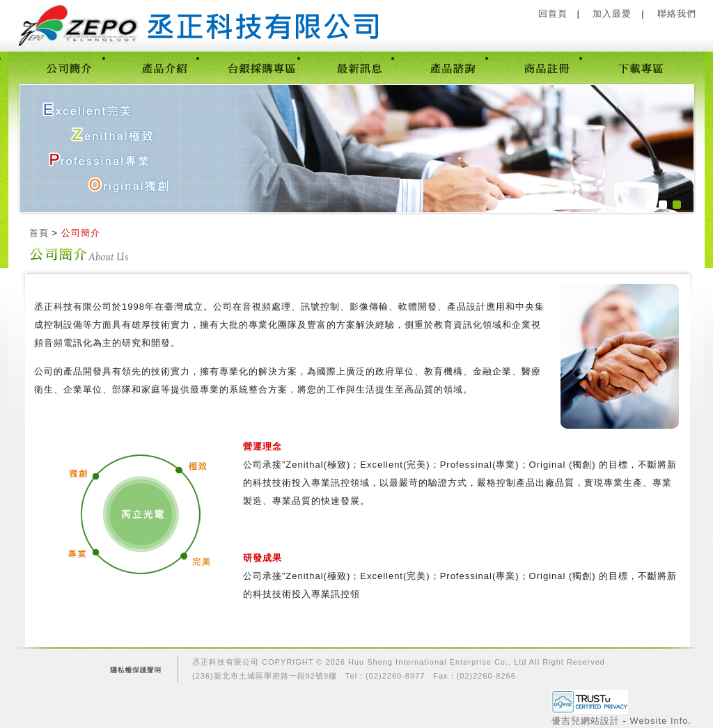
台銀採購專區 (261, 68)
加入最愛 (612, 14)
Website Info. (661, 721)
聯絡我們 (677, 14)
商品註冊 (547, 68)
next (655, 148)
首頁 (39, 233)
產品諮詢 (453, 68)
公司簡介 (70, 68)
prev (52, 148)
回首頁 (553, 14)
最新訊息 (359, 68)
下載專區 (641, 68)
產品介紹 (164, 68)
